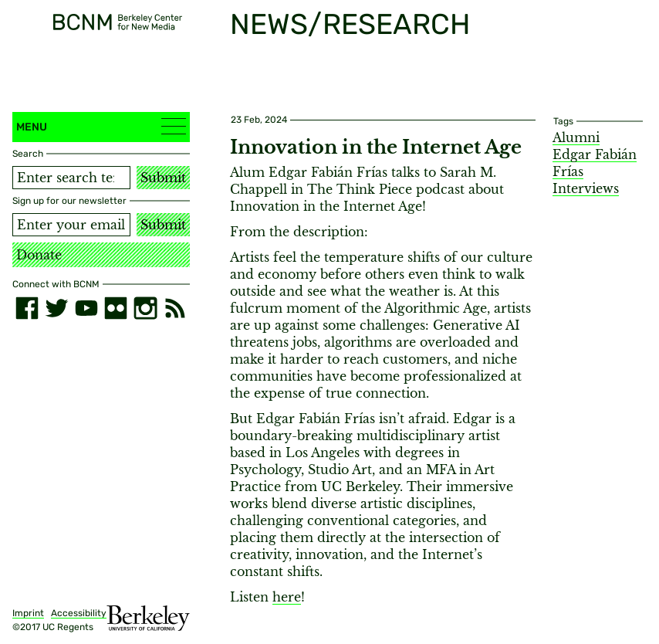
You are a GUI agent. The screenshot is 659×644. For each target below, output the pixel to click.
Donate (39, 255)
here (287, 597)
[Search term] (71, 178)
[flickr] (116, 308)
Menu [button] (101, 126)
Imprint (28, 613)
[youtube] (86, 308)
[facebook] (27, 308)
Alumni (576, 137)
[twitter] (56, 308)
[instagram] (145, 308)
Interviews (586, 188)
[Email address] (71, 225)
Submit (163, 178)
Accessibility (79, 613)
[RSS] (175, 308)
